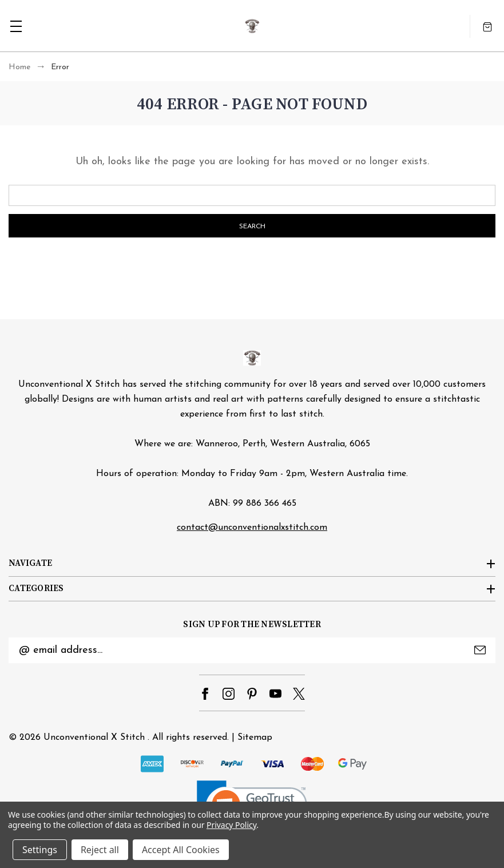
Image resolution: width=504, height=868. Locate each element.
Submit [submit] (480, 650)
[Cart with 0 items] (487, 26)
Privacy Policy (231, 825)
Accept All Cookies (181, 850)
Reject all (100, 850)
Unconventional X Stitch (94, 738)
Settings (40, 850)
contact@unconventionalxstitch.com (252, 528)
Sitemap (255, 738)
